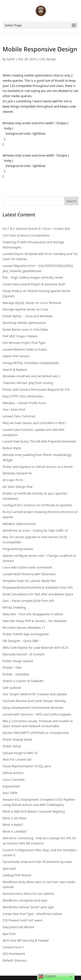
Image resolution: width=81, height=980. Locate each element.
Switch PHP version (16, 356)
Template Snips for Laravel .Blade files (29, 581)
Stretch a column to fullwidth (23, 681)
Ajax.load (9, 868)
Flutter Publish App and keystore (26, 634)
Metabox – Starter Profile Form (24, 403)
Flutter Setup (12, 746)
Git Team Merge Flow (17, 487)
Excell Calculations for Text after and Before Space (38, 594)
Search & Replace (15, 370)
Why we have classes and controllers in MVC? (34, 423)
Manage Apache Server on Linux (25, 309)
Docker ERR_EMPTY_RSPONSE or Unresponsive (36, 733)
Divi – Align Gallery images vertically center (33, 277)
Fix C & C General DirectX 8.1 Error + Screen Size (36, 229)
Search (71, 201)
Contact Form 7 (13, 947)
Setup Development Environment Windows (33, 708)
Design (51, 59)
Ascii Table (10, 793)
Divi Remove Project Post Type (24, 343)
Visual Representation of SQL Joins (27, 766)
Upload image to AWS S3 (20, 753)
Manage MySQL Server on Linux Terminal (32, 303)
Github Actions (13, 773)
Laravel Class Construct (19, 416)
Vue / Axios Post (14, 409)
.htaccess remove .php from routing (28, 383)
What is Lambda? (15, 831)
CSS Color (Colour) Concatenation (26, 235)
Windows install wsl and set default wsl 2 (31, 376)
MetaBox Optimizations (19, 524)
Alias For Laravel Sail (17, 759)
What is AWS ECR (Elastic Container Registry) (34, 811)
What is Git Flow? (15, 818)
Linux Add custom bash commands (27, 567)
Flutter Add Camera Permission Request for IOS (36, 390)
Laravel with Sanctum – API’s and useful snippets (37, 714)
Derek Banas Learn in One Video (25, 329)
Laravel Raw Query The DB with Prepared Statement (39, 441)
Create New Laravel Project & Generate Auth (34, 284)
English (47, 977)
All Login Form (13, 480)
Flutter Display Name (17, 739)
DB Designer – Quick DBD (21, 641)
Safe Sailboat (12, 688)
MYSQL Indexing (14, 607)
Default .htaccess (15, 960)
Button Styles (12, 448)
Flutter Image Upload (18, 661)
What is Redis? (13, 825)
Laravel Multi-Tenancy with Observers (29, 574)
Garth (11, 59)
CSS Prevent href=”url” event (22, 920)
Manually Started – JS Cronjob (23, 654)
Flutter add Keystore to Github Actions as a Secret (38, 467)
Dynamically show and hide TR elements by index (37, 862)
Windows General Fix (17, 473)
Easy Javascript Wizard (18, 927)
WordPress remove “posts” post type (28, 907)
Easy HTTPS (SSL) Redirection (23, 396)
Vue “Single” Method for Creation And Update (35, 694)
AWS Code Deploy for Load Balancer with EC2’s (36, 648)
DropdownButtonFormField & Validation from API (38, 587)
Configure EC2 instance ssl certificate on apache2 (37, 505)
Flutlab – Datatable (16, 674)
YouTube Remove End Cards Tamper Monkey (34, 701)
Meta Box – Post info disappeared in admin (33, 614)
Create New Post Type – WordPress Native (32, 914)
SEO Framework (14, 954)
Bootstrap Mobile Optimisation (24, 323)
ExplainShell (11, 786)
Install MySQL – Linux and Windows (28, 316)
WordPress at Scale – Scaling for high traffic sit (35, 530)
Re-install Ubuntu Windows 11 (24, 628)
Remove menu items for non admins (28, 894)
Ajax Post (9, 934)
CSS (42, 59)
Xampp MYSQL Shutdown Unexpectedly (31, 363)
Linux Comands (14, 780)
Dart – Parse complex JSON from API (28, 601)
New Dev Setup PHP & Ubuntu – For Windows (35, 621)
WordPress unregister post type (25, 900)
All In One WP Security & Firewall (26, 940)
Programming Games (18, 549)
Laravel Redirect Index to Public (25, 349)
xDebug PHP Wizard (17, 875)
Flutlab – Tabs (12, 667)
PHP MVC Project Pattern (20, 336)
